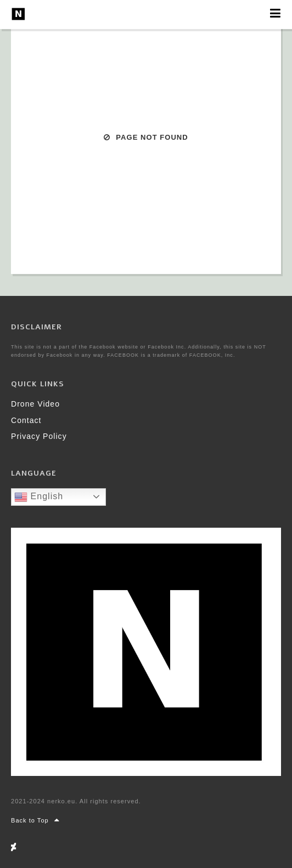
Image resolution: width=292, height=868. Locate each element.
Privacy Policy (39, 436)
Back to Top (35, 820)
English (39, 497)
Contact (26, 420)
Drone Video (35, 404)
